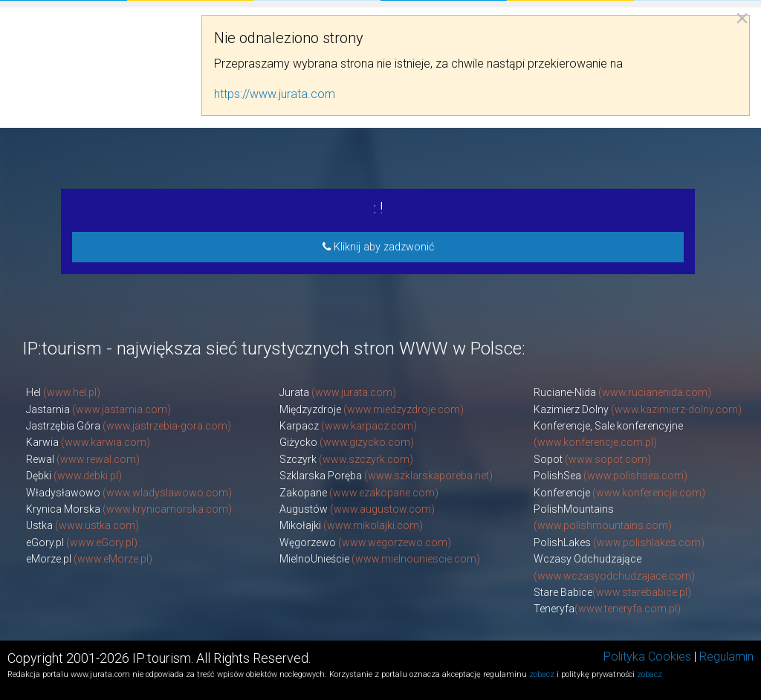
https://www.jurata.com (275, 94)
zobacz (542, 674)
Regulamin (726, 657)
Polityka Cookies (647, 657)
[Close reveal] (742, 18)
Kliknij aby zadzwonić (378, 247)
